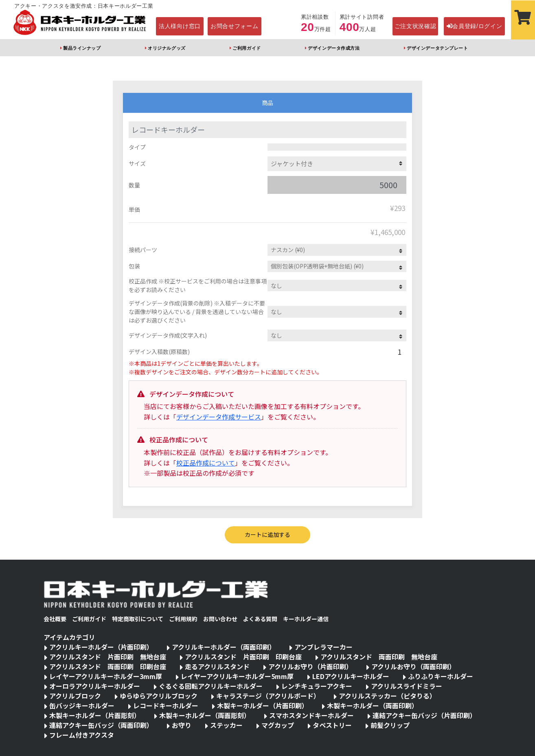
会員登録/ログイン (475, 26)
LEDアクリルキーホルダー (351, 676)
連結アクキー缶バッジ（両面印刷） (101, 725)
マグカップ (278, 725)
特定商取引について (138, 619)
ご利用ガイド (247, 48)
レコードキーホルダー (166, 705)
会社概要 (55, 619)
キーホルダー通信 (306, 619)
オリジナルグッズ (167, 48)
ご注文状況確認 (416, 26)
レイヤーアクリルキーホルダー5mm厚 (237, 676)
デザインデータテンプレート (437, 48)
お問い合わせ (220, 619)
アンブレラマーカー (323, 647)
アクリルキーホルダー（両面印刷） (224, 647)
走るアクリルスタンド (217, 666)
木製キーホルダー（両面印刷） (373, 705)
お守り (182, 725)
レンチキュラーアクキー (317, 686)
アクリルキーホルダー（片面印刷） (101, 647)
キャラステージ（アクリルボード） (268, 696)
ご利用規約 (183, 619)
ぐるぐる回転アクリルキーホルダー (211, 686)
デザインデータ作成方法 (334, 48)
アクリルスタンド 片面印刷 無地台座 (108, 657)
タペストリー (332, 725)
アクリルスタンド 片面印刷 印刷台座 (243, 657)
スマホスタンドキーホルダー (311, 715)
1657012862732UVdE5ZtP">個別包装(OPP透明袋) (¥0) (337, 267)
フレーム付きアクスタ (82, 735)
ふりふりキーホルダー (441, 676)
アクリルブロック (75, 696)
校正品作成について (206, 463)
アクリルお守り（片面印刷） (310, 666)
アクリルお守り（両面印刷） (413, 666)
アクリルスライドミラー (407, 686)
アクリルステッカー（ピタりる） (387, 696)
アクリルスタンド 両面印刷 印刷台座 (108, 666)
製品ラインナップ (82, 48)
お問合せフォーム (235, 26)
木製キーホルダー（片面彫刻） (95, 715)
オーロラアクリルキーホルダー (95, 686)
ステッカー (226, 725)
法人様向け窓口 (180, 26)
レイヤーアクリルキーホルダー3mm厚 (106, 676)
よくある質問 (260, 619)
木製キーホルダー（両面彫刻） (205, 715)
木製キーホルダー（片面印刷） (263, 705)
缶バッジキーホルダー (82, 705)
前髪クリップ (390, 725)
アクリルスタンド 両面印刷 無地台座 (379, 657)
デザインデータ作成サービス (219, 417)
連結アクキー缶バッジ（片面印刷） (424, 715)
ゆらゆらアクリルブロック (159, 696)
